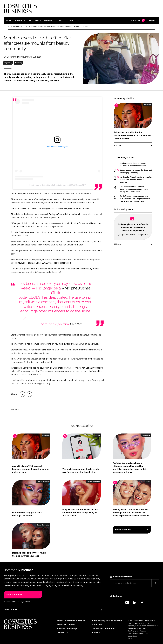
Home (9, 20)
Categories (19, 20)
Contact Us (63, 632)
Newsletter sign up (67, 629)
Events (59, 20)
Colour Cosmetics (43, 482)
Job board (48, 20)
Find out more (11, 610)
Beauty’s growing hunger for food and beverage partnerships (136, 172)
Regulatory (8, 63)
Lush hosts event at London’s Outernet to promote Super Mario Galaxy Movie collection (134, 189)
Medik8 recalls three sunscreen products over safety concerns (133, 165)
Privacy (96, 632)
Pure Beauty (35, 20)
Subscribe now (123, 530)
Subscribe (138, 20)
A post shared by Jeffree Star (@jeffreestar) (45, 185)
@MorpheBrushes (76, 288)
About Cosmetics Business (71, 621)
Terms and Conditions (104, 629)
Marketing (18, 63)
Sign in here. (25, 602)
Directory (70, 20)
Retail (98, 435)
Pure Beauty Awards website (107, 621)
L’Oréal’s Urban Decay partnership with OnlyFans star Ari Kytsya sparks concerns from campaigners (135, 199)
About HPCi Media (66, 625)
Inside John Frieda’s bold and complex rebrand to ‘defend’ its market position (136, 180)
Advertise (97, 625)
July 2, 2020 (76, 324)
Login (152, 20)
